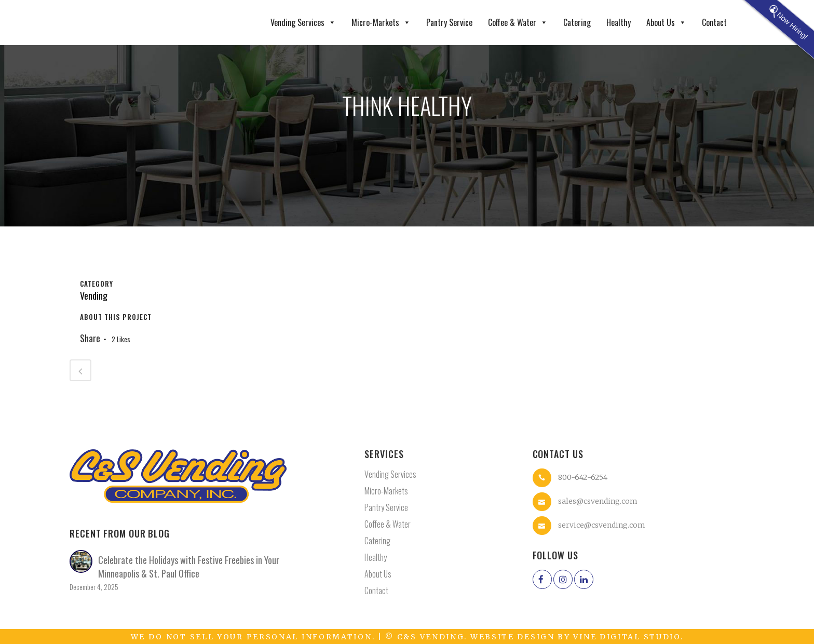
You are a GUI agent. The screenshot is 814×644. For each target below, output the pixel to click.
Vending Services (303, 23)
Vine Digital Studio (627, 637)
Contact (714, 22)
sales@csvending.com (598, 501)
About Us (666, 23)
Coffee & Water (518, 23)
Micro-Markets (381, 23)
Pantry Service (449, 22)
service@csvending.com (602, 525)
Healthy (619, 22)
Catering (577, 22)
